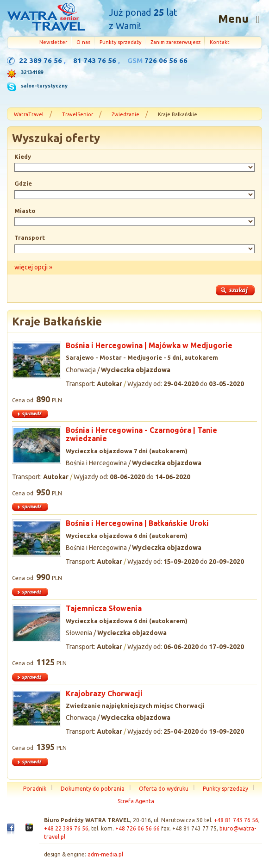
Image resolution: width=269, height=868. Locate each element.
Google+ (29, 830)
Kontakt (220, 42)
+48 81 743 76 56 (236, 820)
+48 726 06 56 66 (138, 828)
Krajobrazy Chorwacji (104, 693)
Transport (30, 237)
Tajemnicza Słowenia (104, 608)
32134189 (32, 72)
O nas (83, 42)
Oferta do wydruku (164, 789)
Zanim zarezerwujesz (175, 42)
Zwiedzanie (125, 114)
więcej (134, 414)
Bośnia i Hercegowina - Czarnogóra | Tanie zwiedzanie (141, 434)
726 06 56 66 (166, 60)
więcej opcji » (33, 267)
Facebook (11, 831)
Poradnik (35, 789)
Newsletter (53, 42)
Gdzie (23, 183)
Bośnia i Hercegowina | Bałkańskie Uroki (137, 523)
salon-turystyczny (44, 86)
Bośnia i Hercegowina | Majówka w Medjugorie (149, 345)
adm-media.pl (105, 854)
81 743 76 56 (95, 60)
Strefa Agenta (136, 801)
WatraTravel (29, 114)
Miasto (25, 211)
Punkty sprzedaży (120, 42)
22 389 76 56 (41, 60)
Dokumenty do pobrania (93, 789)
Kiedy (23, 156)
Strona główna (46, 18)
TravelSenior (78, 114)
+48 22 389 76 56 (66, 828)
